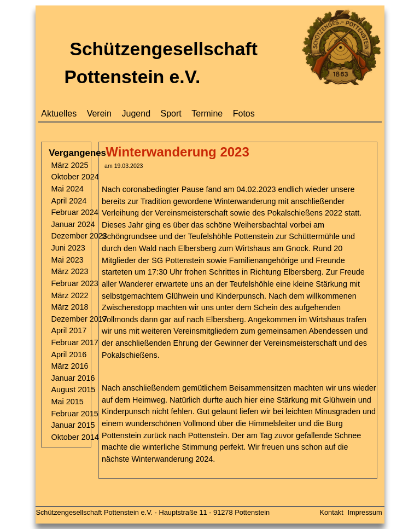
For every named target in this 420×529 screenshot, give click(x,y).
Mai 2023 (67, 260)
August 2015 (73, 390)
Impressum (364, 512)
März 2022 (69, 295)
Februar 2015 (74, 414)
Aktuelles (59, 114)
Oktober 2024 (75, 177)
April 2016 (69, 354)
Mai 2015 (67, 402)
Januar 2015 (73, 425)
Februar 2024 (74, 212)
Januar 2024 (73, 224)
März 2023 (69, 271)
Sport (171, 114)
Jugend (136, 114)
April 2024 (69, 201)
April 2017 (69, 330)
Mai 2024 (67, 189)
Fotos (244, 114)
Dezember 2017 (79, 319)
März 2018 (69, 307)
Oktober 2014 (75, 437)
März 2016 (69, 366)
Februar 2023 (74, 283)
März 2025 (69, 165)
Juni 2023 (68, 248)
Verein (99, 114)
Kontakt (331, 512)
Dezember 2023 (79, 236)
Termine (207, 114)
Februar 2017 (74, 342)
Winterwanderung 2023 (177, 152)
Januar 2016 (73, 378)
